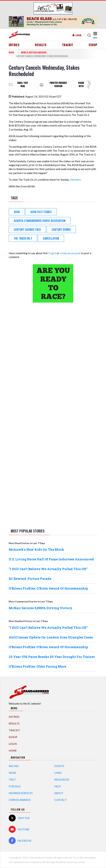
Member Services (21, 793)
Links (58, 773)
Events (59, 766)
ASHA (17, 212)
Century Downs (61, 230)
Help (58, 786)
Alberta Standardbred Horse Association (40, 221)
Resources (62, 780)
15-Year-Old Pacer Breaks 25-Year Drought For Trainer (52, 657)
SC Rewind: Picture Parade (30, 579)
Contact (61, 800)
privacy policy (78, 862)
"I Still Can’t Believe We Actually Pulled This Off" (48, 569)
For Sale (15, 786)
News (11, 52)
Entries (14, 45)
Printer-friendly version (58, 85)
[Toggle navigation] (95, 35)
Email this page (23, 85)
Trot (12, 780)
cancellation (51, 238)
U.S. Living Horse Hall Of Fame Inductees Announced (51, 559)
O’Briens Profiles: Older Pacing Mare (37, 666)
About (59, 793)
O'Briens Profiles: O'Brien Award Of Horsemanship (48, 588)
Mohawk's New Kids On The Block (36, 549)
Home (13, 751)
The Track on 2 (23, 238)
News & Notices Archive (34, 52)
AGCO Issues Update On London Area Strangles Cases (51, 637)
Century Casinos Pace (27, 230)
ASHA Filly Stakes (41, 212)
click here (75, 180)
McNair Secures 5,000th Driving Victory (40, 608)
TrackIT (68, 45)
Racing (14, 766)
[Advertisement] (53, 360)
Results (41, 45)
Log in (53, 253)
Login (78, 35)
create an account (70, 253)
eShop (93, 45)
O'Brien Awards (20, 800)
